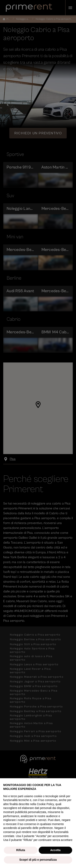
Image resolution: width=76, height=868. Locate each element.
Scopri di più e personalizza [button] (38, 860)
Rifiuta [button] (21, 850)
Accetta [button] (55, 850)
